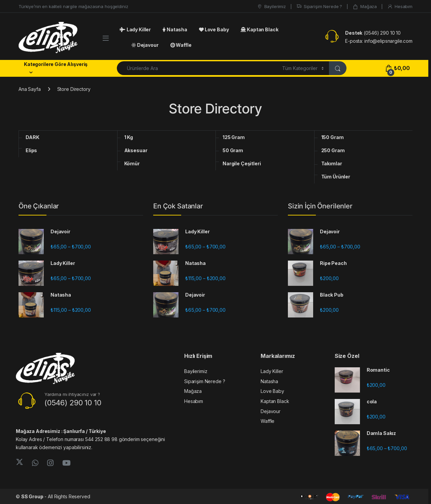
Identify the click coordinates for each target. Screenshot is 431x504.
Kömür (132, 163)
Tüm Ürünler (336, 177)
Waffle (181, 45)
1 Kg (129, 137)
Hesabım (400, 7)
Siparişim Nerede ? (319, 7)
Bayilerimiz (271, 7)
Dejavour (145, 45)
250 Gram (333, 150)
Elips (31, 150)
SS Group (32, 496)
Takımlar (332, 163)
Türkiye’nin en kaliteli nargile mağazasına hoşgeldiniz (73, 6)
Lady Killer (135, 29)
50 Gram (233, 150)
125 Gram (234, 137)
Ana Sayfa (30, 89)
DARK (32, 137)
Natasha (175, 29)
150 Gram (333, 137)
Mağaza (365, 7)
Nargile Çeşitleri (242, 163)
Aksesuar (136, 150)
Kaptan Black (259, 29)
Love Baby (214, 29)
